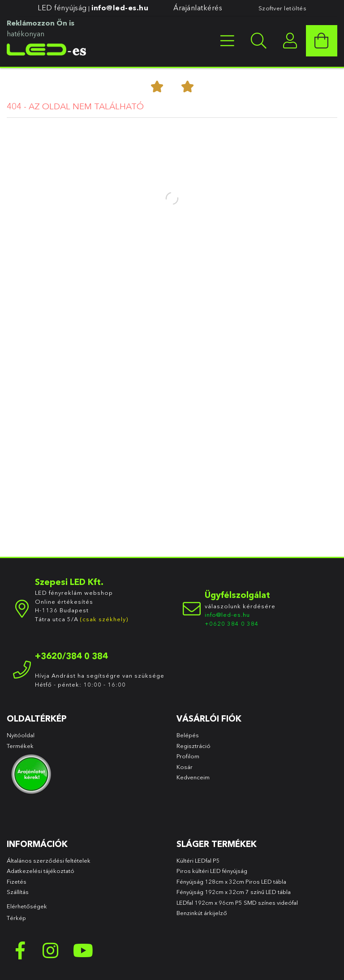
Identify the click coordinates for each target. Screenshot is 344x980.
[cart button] (322, 41)
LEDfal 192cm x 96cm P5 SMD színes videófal (237, 903)
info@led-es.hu (120, 8)
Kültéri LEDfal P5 (198, 860)
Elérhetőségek (27, 906)
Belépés (188, 735)
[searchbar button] (259, 41)
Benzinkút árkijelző (202, 913)
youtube (83, 950)
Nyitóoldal (21, 735)
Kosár (185, 767)
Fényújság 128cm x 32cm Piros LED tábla (231, 881)
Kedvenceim (193, 777)
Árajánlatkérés (198, 8)
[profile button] (290, 41)
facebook (20, 950)
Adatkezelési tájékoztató (41, 871)
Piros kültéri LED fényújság (212, 871)
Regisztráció (193, 746)
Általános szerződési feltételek (49, 860)
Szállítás (18, 892)
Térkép (16, 918)
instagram (52, 950)
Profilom (188, 756)
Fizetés (17, 881)
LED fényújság (62, 8)
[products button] (228, 41)
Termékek (21, 746)
